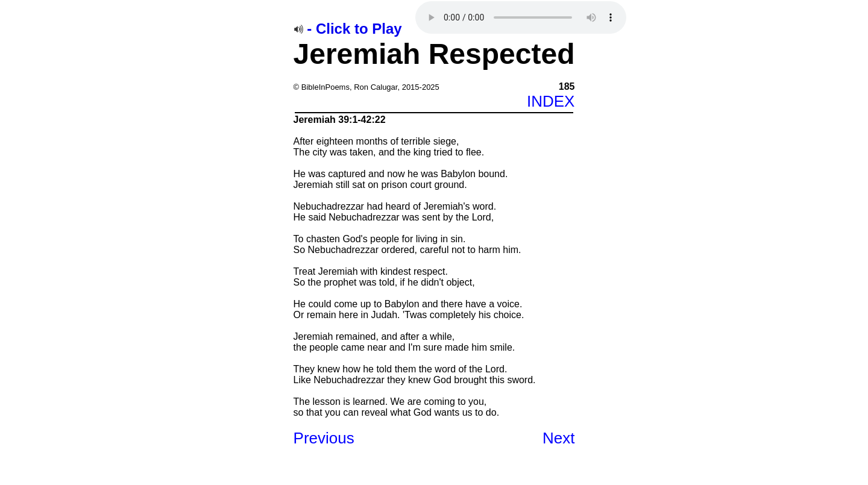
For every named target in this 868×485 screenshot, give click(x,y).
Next (558, 438)
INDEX (551, 101)
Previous (324, 438)
